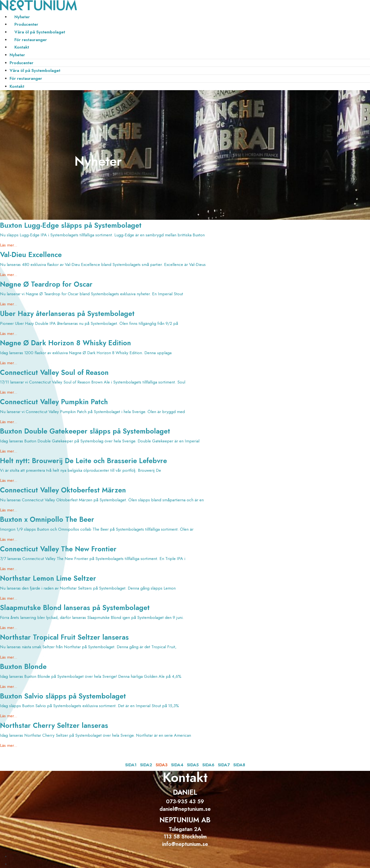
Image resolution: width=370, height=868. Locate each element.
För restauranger (31, 40)
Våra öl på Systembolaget (40, 32)
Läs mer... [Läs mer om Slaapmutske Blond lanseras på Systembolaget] (9, 628)
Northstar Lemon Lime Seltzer (48, 578)
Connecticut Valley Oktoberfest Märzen (63, 490)
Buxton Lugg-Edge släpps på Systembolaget (71, 225)
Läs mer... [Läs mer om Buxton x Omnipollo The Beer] (9, 539)
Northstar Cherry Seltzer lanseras (54, 725)
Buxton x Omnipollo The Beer (47, 519)
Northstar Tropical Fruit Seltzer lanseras (64, 637)
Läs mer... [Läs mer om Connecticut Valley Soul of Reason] (9, 392)
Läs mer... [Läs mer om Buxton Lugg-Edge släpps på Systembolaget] (9, 245)
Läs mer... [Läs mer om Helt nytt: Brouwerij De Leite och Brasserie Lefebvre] (9, 480)
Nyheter (22, 17)
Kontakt (22, 47)
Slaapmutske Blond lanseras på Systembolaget (75, 608)
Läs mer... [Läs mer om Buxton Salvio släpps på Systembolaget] (9, 716)
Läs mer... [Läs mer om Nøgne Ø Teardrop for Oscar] (9, 304)
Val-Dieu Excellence (31, 255)
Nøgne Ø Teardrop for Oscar (46, 284)
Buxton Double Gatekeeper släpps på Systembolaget (85, 431)
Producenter (26, 24)
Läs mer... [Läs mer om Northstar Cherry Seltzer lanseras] (9, 745)
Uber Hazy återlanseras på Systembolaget (67, 314)
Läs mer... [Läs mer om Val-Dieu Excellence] (9, 275)
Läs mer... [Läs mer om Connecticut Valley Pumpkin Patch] (9, 422)
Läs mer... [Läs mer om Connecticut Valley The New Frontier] (9, 569)
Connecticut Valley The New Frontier (58, 549)
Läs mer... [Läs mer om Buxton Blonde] (9, 686)
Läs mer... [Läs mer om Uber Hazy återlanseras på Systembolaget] (9, 333)
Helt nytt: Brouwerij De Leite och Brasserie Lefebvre (83, 461)
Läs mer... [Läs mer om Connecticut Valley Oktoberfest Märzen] (9, 510)
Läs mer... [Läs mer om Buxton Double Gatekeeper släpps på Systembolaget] (9, 451)
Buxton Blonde (23, 667)
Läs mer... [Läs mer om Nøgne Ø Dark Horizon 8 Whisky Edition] (9, 363)
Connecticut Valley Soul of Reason (54, 372)
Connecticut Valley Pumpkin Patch (54, 402)
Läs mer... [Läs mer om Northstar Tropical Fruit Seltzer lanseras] (9, 657)
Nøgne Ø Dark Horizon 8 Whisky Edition (65, 343)
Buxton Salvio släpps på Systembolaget (63, 696)
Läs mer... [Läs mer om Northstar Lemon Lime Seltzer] (9, 598)
